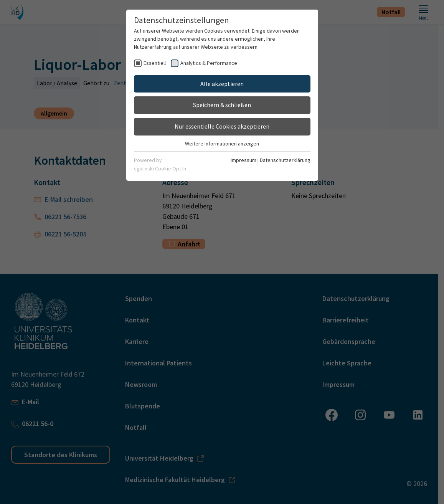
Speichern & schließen (222, 105)
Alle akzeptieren (222, 84)
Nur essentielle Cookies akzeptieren (222, 126)
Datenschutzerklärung (285, 160)
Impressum (243, 160)
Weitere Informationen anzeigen (222, 144)
